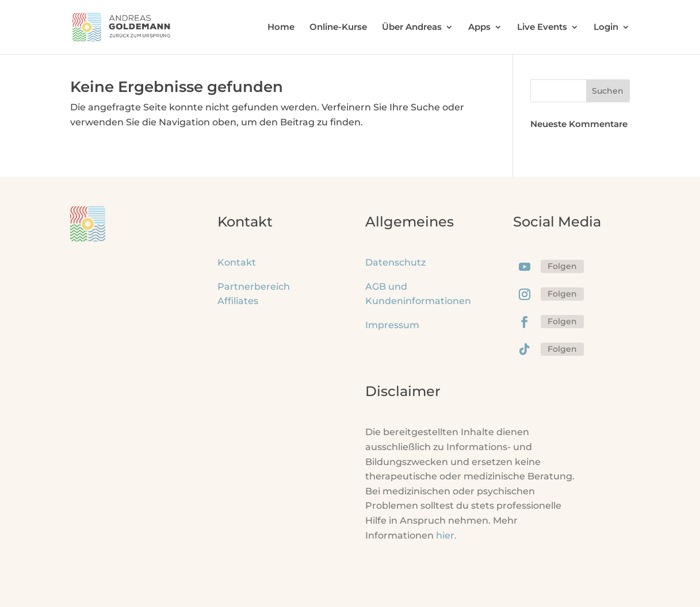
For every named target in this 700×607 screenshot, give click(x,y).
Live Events (542, 28)
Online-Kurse (338, 28)
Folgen (562, 266)
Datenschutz (395, 262)
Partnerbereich (254, 287)
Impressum (392, 325)
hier (446, 535)
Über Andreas (412, 28)
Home (281, 28)
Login (606, 28)
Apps (479, 28)
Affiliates (238, 301)
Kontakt (237, 262)
